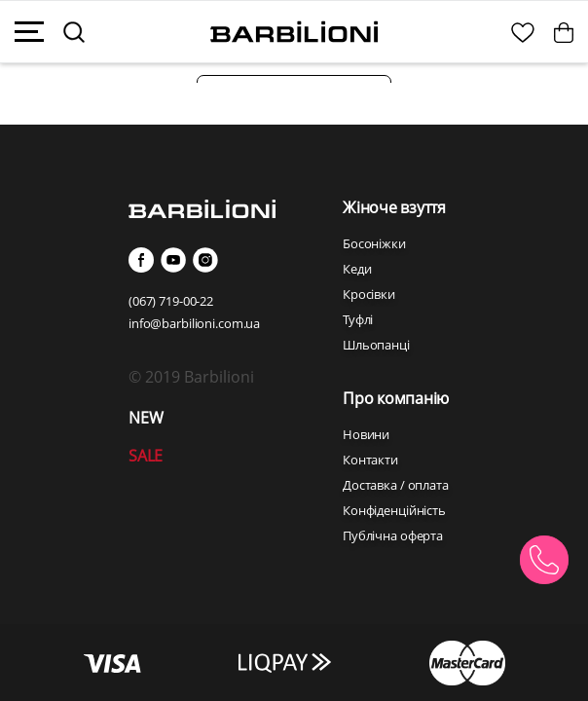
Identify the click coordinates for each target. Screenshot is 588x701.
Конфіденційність (394, 510)
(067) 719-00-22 (171, 301)
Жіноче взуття (394, 207)
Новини (366, 434)
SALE (146, 456)
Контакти (370, 460)
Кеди (357, 269)
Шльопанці (376, 345)
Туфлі (358, 319)
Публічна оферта (393, 535)
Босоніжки (374, 243)
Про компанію (396, 398)
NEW (146, 418)
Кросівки (369, 294)
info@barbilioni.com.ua (194, 323)
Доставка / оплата (396, 485)
